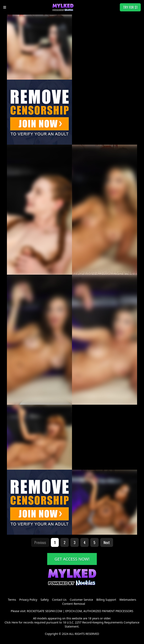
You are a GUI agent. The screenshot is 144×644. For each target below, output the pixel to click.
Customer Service (81, 600)
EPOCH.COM (74, 611)
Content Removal (74, 604)
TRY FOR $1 (130, 7)
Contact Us (59, 600)
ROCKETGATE (36, 611)
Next (107, 542)
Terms (12, 600)
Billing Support (106, 600)
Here (15, 622)
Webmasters (128, 600)
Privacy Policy (28, 600)
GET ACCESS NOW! (72, 559)
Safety (45, 600)
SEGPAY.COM (54, 611)
